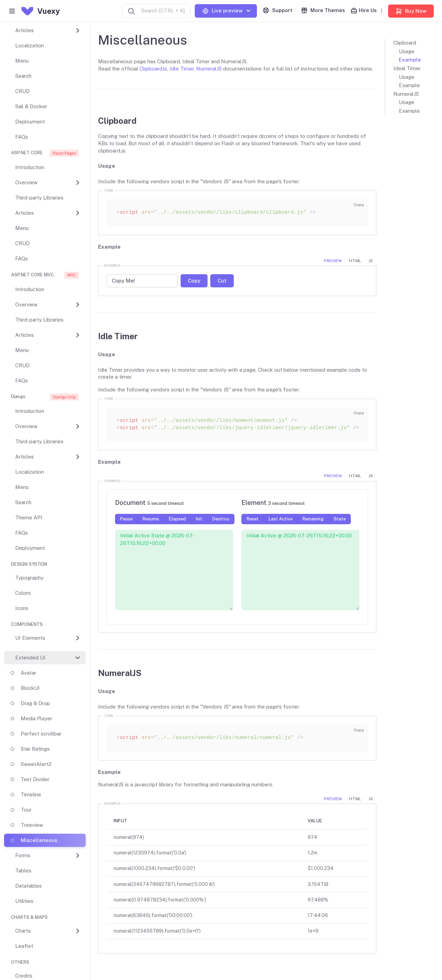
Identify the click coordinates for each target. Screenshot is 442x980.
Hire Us (364, 11)
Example (410, 60)
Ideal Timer (407, 68)
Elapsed (177, 519)
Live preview (222, 11)
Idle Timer (182, 69)
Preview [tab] (333, 261)
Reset (253, 519)
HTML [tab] (355, 261)
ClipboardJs (153, 69)
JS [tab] (371, 261)
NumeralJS (209, 69)
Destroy (221, 519)
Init (199, 519)
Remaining (313, 519)
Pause (126, 519)
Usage (407, 51)
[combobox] (156, 11)
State (340, 519)
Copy (359, 205)
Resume (151, 519)
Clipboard (405, 43)
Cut (222, 281)
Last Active (281, 519)
